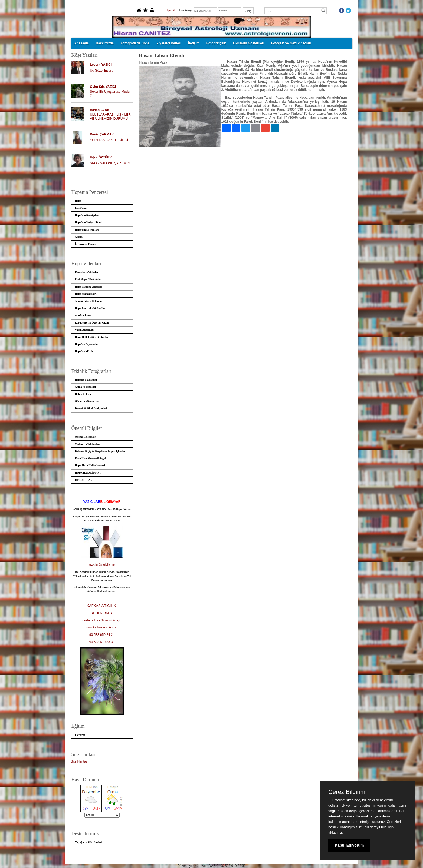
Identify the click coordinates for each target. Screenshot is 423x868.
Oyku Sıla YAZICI (103, 87)
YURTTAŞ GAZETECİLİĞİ (109, 140)
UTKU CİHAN (84, 480)
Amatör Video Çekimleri (89, 301)
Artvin (79, 237)
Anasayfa (82, 43)
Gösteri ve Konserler (87, 401)
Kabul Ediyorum (349, 845)
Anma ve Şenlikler (86, 387)
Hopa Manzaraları (86, 294)
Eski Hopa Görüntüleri (88, 279)
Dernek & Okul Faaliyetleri (91, 408)
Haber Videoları (84, 394)
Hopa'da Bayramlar (87, 344)
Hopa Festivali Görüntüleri (91, 308)
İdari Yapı (81, 208)
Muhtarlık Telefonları (88, 444)
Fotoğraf (80, 735)
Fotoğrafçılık (216, 43)
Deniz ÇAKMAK (102, 134)
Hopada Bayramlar (86, 380)
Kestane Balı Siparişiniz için (102, 620)
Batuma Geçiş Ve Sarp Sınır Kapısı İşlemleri (101, 451)
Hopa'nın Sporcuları (87, 230)
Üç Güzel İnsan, (101, 71)
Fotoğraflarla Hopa (135, 43)
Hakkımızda (105, 43)
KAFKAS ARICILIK (102, 606)
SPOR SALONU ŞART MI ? (110, 163)
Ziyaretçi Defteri (169, 43)
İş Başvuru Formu (86, 244)
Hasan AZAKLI (101, 110)
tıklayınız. (336, 832)
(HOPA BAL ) (102, 613)
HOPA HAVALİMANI (88, 473)
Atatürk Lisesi (83, 315)
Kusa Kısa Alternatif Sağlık (91, 458)
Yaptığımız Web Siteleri (89, 842)
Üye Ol (170, 10)
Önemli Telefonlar (86, 437)
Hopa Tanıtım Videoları (89, 287)
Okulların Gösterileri (249, 43)
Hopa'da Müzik (84, 351)
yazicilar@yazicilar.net (102, 565)
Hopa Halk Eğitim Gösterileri (92, 337)
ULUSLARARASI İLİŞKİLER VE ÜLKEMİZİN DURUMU (110, 117)
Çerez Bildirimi (347, 792)
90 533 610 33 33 (102, 642)
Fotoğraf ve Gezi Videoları (291, 43)
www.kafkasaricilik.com (102, 627)
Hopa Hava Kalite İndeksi (90, 465)
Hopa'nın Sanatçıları (87, 215)
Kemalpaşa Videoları (87, 272)
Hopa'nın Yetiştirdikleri (89, 222)
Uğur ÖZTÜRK (101, 157)
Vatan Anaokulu (84, 330)
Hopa (78, 201)
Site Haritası (80, 761)
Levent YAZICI (101, 65)
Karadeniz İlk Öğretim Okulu (92, 323)
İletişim (194, 43)
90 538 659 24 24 (102, 635)
